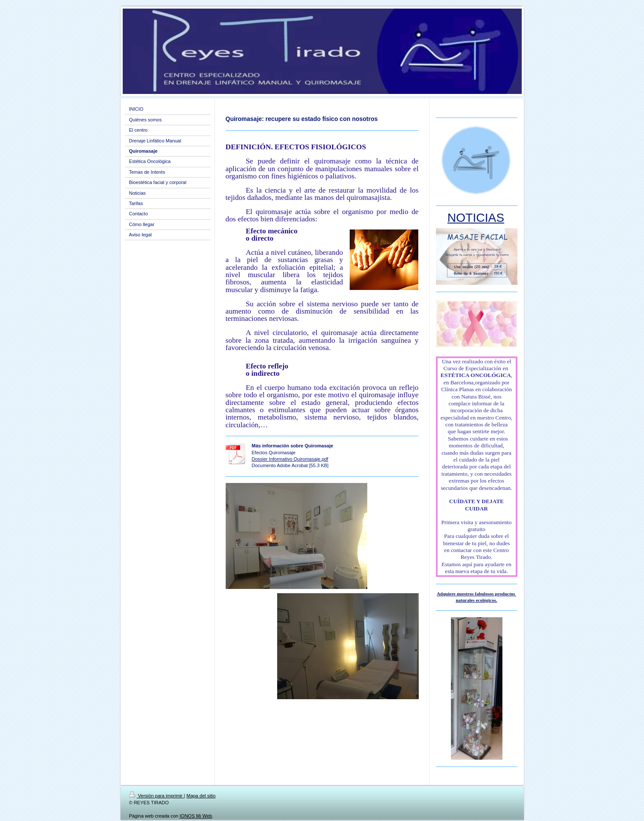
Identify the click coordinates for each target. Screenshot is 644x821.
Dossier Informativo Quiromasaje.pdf (290, 459)
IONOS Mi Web (196, 816)
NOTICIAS (476, 218)
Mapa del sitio (201, 796)
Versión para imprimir (157, 796)
